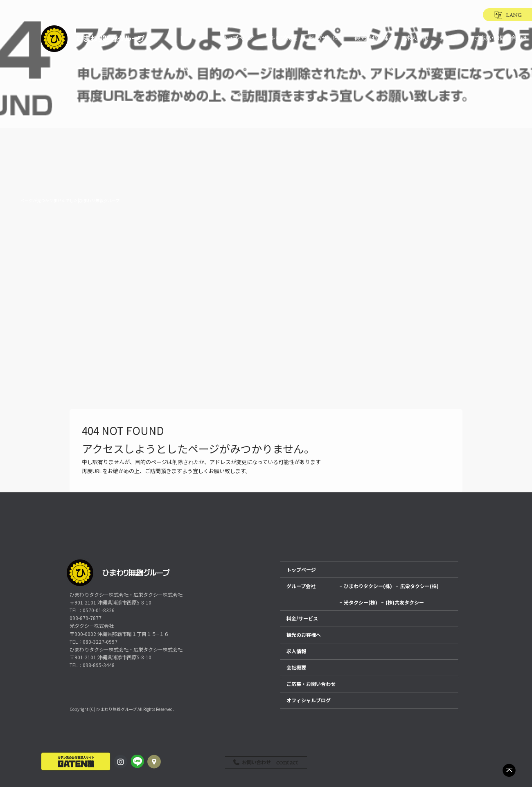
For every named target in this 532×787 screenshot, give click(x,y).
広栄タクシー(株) (419, 586)
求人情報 (418, 38)
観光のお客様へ (374, 38)
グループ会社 (281, 38)
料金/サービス (325, 38)
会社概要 (451, 38)
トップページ (239, 38)
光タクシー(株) (361, 602)
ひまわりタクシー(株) (368, 586)
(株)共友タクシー (405, 602)
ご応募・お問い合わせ (499, 38)
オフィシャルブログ (309, 700)
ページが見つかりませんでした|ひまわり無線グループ (70, 200)
